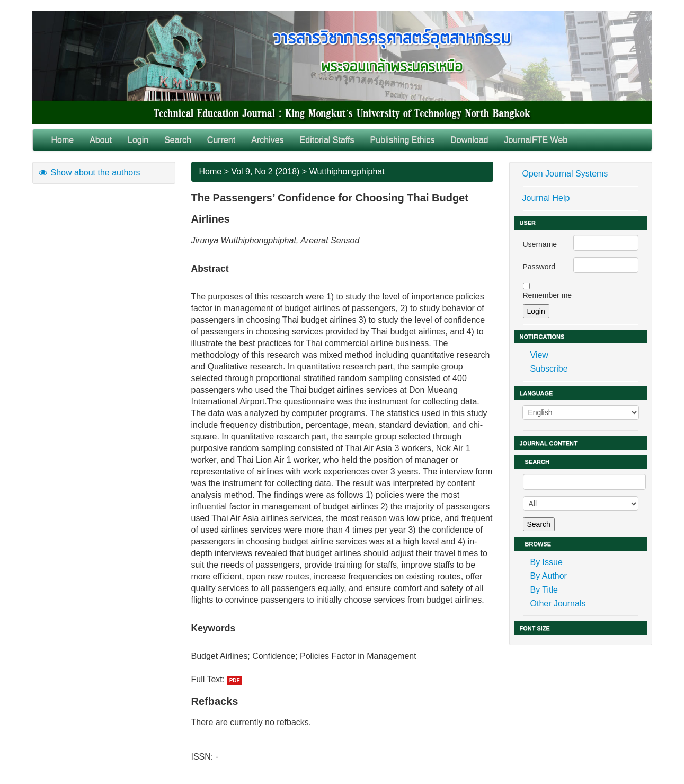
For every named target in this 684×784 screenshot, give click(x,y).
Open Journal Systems (565, 174)
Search (178, 140)
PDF (235, 680)
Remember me (548, 295)
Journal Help (546, 198)
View (539, 355)
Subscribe (549, 369)
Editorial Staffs (327, 140)
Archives (267, 140)
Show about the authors (89, 173)
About (101, 140)
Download (469, 140)
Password (539, 267)
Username (540, 244)
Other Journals (558, 604)
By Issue (547, 562)
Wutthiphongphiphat (347, 171)
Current (221, 140)
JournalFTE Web (536, 140)
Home (63, 140)
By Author (549, 576)
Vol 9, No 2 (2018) (265, 171)
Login (138, 140)
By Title (544, 590)
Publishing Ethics (402, 140)
